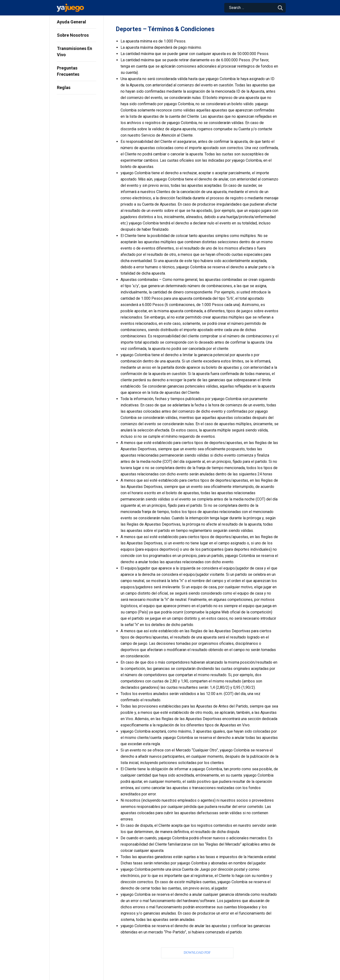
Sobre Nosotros (73, 35)
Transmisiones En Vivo (75, 52)
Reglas (64, 87)
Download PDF (197, 953)
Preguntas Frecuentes (68, 71)
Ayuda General (71, 22)
